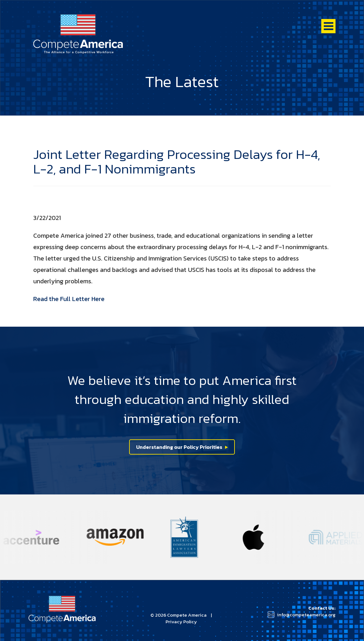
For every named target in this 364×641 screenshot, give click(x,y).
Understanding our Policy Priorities (179, 447)
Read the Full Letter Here (69, 299)
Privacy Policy (181, 622)
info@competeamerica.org (306, 615)
